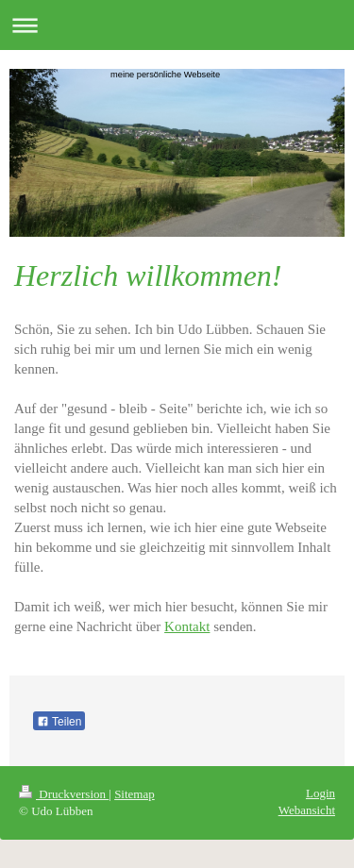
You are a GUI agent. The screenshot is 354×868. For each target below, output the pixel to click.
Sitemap (135, 794)
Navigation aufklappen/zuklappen (177, 25)
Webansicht (307, 810)
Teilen (59, 722)
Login (320, 793)
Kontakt (187, 626)
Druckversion (64, 794)
